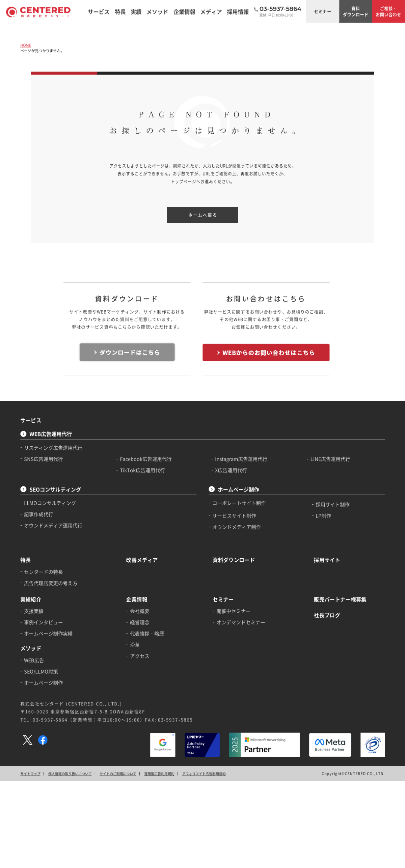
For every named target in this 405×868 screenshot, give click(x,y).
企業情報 (137, 599)
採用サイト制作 (333, 504)
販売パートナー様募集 (340, 599)
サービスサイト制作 (235, 516)
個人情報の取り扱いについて (70, 774)
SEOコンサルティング (55, 489)
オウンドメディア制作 (237, 527)
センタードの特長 (44, 572)
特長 (25, 560)
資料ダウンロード (356, 11)
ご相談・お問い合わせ (388, 11)
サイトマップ (30, 774)
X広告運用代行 (231, 470)
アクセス (140, 656)
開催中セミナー (234, 611)
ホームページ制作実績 (49, 634)
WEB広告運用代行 (51, 434)
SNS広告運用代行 (44, 459)
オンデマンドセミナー (241, 622)
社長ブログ (327, 615)
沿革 (135, 645)
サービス (31, 420)
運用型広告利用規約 (159, 774)
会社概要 (140, 611)
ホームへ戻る (203, 215)
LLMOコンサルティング (50, 503)
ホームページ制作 (238, 489)
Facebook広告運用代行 (146, 459)
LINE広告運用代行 (330, 459)
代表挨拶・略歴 (147, 634)
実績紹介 (31, 599)
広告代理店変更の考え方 (51, 583)
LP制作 (324, 516)
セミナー (323, 11)
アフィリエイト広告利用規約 (204, 774)
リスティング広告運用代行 (53, 447)
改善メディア (142, 560)
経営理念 (140, 622)
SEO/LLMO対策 (41, 671)
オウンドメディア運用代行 (53, 525)
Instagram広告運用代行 (241, 459)
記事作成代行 (39, 514)
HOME (26, 45)
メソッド (31, 648)
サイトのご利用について (118, 774)
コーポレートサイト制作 (239, 503)
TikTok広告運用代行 (143, 470)
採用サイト (327, 560)
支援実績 (34, 611)
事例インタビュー (44, 622)
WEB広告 (34, 660)
